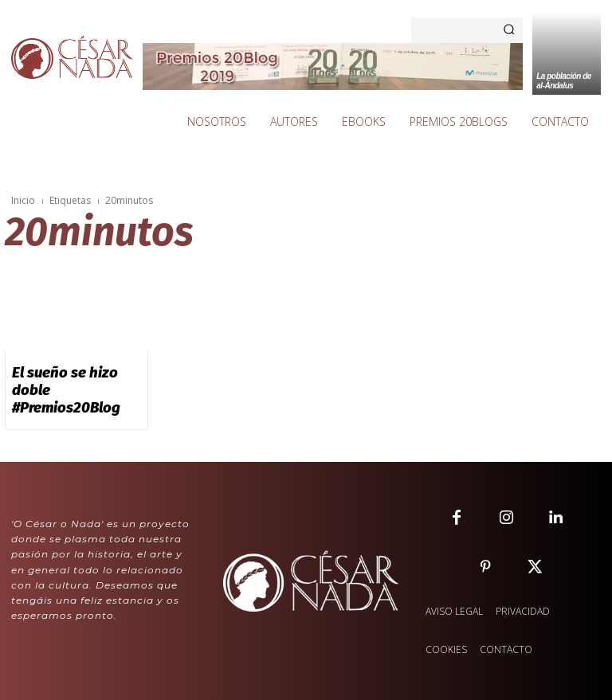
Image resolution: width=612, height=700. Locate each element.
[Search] (509, 30)
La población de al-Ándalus (564, 81)
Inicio (23, 200)
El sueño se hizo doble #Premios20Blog (67, 377)
